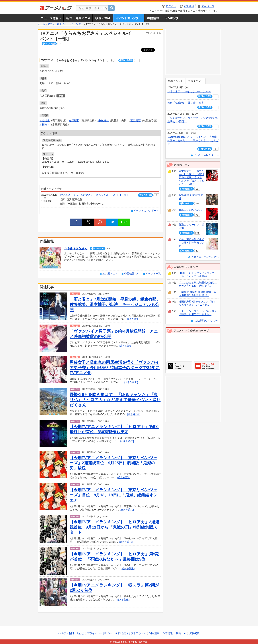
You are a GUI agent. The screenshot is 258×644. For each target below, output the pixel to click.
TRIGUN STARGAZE (190, 210)
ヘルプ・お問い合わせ (71, 633)
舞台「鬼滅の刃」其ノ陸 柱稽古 (186, 103)
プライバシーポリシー (100, 633)
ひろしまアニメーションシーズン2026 (189, 92)
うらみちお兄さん (76, 248)
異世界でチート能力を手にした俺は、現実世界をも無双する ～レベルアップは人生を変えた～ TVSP (191, 178)
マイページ (208, 6)
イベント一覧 (153, 274)
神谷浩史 (45, 120)
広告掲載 (194, 633)
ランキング (172, 18)
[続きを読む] (133, 319)
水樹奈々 (45, 125)
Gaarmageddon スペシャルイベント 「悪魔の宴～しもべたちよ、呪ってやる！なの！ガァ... (193, 141)
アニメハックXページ (179, 366)
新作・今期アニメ (78, 18)
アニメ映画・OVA (103, 18)
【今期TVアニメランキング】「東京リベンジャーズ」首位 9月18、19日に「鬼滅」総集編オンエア (114, 495)
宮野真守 (136, 120)
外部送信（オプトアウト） (131, 633)
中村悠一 (103, 120)
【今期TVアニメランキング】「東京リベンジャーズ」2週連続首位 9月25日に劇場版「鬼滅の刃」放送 (113, 463)
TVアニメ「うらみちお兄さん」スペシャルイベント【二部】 (94, 195)
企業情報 (168, 633)
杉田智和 (74, 120)
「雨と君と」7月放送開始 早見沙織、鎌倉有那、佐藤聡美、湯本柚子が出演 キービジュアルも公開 (115, 304)
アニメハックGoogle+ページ (207, 366)
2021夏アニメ (110, 274)
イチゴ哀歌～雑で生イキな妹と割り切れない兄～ (191, 243)
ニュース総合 (51, 18)
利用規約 (154, 633)
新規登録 (189, 6)
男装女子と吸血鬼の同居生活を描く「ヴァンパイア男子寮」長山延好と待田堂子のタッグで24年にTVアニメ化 (115, 368)
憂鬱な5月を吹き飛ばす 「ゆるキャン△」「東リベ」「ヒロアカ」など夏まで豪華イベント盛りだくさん (115, 400)
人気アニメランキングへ (205, 257)
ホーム (41, 24)
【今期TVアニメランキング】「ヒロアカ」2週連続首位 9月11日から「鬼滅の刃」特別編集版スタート (114, 527)
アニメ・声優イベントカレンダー (129, 18)
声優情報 (153, 18)
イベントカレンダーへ (146, 211)
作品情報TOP (132, 274)
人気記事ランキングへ (206, 321)
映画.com (181, 633)
